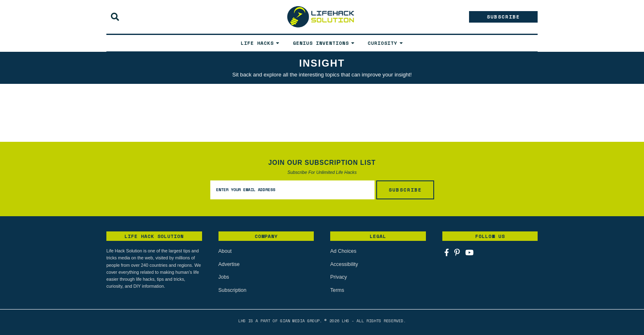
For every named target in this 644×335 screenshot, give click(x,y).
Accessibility (344, 264)
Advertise (229, 264)
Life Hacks (257, 43)
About (225, 251)
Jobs (224, 277)
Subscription (232, 289)
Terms (337, 289)
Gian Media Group (300, 320)
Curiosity (382, 43)
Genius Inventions (321, 43)
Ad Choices (343, 251)
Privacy (338, 277)
